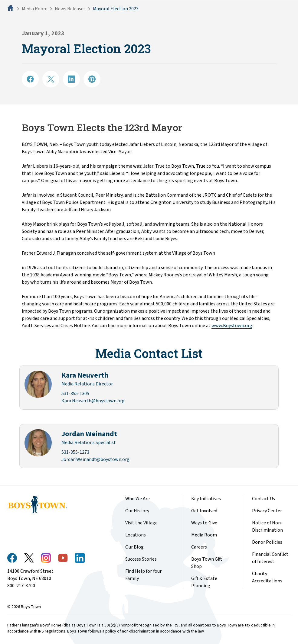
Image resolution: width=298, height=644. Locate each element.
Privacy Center (267, 511)
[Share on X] (51, 79)
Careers (199, 547)
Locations (136, 535)
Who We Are (138, 499)
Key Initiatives (206, 499)
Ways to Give (204, 523)
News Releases (70, 9)
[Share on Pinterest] (92, 79)
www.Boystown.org (232, 326)
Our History (137, 511)
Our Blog (134, 547)
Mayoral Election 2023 (116, 9)
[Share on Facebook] (30, 79)
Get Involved (204, 511)
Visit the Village (141, 523)
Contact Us (264, 499)
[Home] (11, 9)
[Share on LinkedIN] (71, 79)
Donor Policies (267, 542)
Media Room (35, 9)
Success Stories (141, 559)
